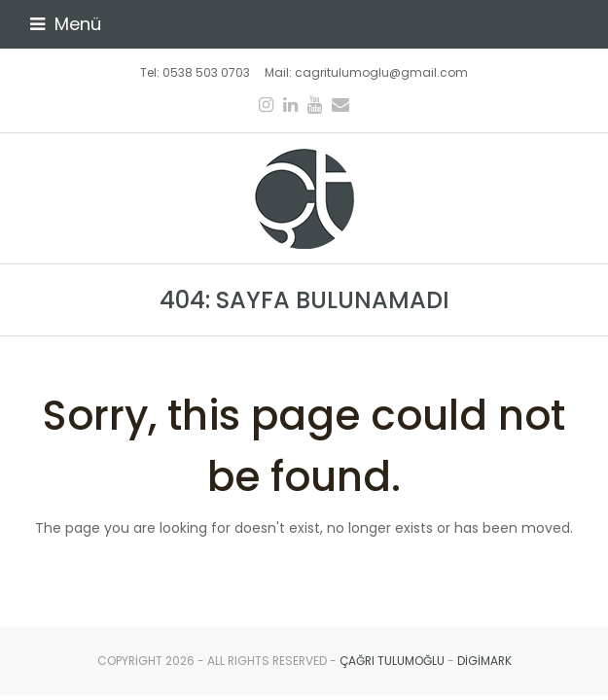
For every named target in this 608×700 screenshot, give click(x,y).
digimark (484, 661)
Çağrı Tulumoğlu (392, 661)
